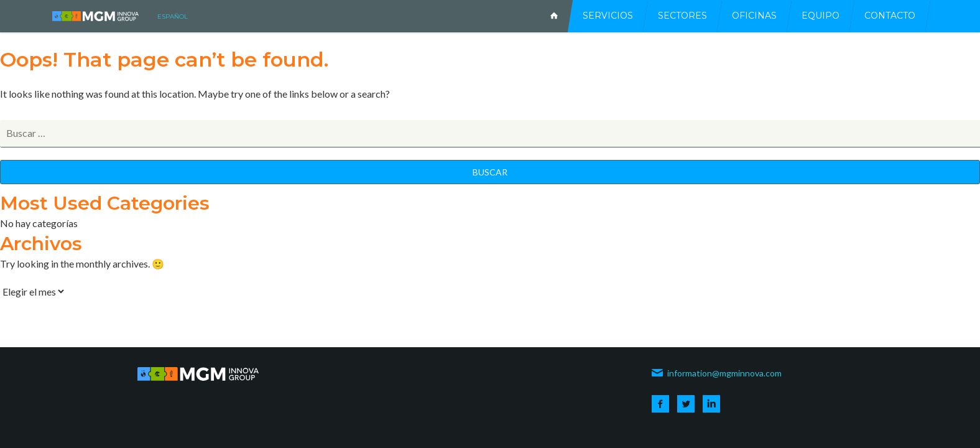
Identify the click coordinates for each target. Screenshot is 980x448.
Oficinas (754, 16)
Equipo (821, 16)
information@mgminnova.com (716, 373)
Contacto (890, 16)
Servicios (608, 16)
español (173, 16)
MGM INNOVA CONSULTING (95, 16)
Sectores (682, 16)
